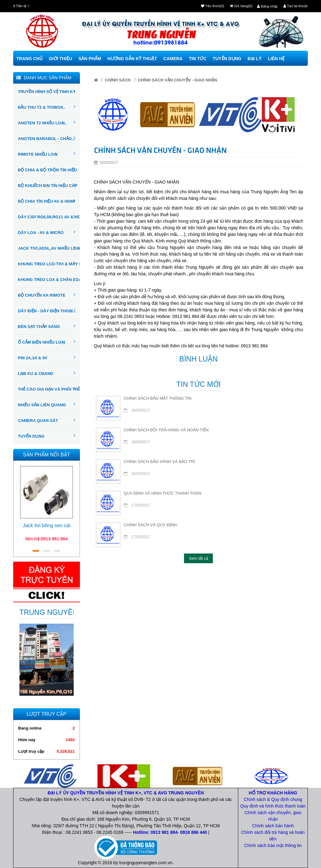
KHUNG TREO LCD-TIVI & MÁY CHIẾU (49, 263)
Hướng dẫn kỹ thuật (132, 59)
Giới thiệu (61, 59)
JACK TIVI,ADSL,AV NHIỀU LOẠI (49, 248)
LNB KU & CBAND (47, 373)
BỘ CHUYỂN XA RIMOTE (47, 295)
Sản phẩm (90, 59)
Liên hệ (276, 59)
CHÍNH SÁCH (118, 80)
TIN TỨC (197, 59)
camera (173, 59)
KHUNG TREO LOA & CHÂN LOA (49, 279)
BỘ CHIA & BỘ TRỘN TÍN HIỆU (47, 169)
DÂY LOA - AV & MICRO (47, 232)
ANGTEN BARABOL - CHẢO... (47, 138)
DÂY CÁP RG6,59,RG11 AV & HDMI (49, 216)
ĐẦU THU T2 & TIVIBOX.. (47, 107)
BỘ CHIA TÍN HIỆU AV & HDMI (47, 201)
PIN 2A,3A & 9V (47, 357)
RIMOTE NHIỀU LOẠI (47, 154)
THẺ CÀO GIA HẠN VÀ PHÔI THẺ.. (49, 389)
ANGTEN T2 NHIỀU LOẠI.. (47, 122)
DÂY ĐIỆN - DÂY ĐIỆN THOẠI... (47, 310)
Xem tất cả (198, 558)
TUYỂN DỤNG (47, 436)
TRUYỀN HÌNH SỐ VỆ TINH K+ (47, 91)
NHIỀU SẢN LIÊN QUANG (47, 404)
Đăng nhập (267, 6)
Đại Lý (255, 59)
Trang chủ (29, 59)
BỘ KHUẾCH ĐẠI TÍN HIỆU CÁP (48, 185)
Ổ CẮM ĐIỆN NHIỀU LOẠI (47, 342)
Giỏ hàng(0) (241, 6)
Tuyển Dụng (227, 59)
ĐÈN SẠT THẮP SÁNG (47, 326)
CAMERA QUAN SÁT (47, 420)
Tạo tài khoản (296, 6)
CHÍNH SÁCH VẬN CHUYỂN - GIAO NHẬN (178, 80)
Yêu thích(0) (213, 6)
